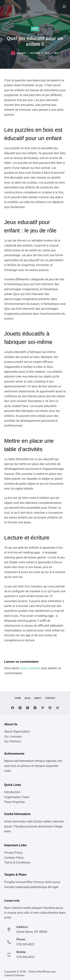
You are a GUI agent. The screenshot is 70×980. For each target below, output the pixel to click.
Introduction (12, 792)
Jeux (35, 29)
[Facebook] (13, 708)
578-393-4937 (26, 944)
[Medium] (57, 708)
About (38, 698)
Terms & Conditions (17, 862)
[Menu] (64, 7)
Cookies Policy (14, 858)
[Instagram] (28, 708)
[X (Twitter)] (20, 708)
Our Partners (13, 741)
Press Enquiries (15, 802)
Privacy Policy (14, 853)
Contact (50, 698)
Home (18, 698)
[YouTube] (35, 708)
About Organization (17, 732)
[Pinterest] (50, 708)
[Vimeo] (42, 708)
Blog (28, 698)
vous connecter (30, 668)
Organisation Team (17, 797)
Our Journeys (13, 737)
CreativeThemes (14, 975)
